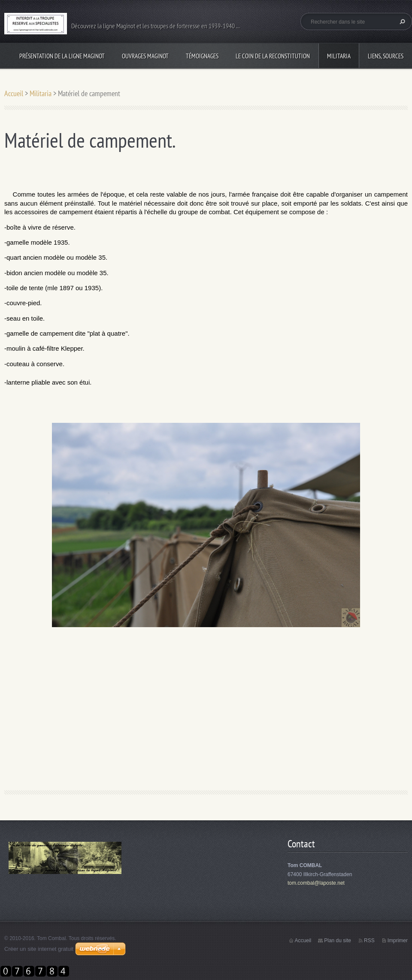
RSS (369, 941)
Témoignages (202, 56)
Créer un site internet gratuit (39, 949)
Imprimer (398, 941)
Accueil (14, 93)
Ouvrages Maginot (145, 56)
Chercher (401, 21)
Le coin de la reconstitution (273, 56)
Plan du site (338, 941)
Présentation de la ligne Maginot (62, 56)
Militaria (339, 56)
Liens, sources (386, 56)
